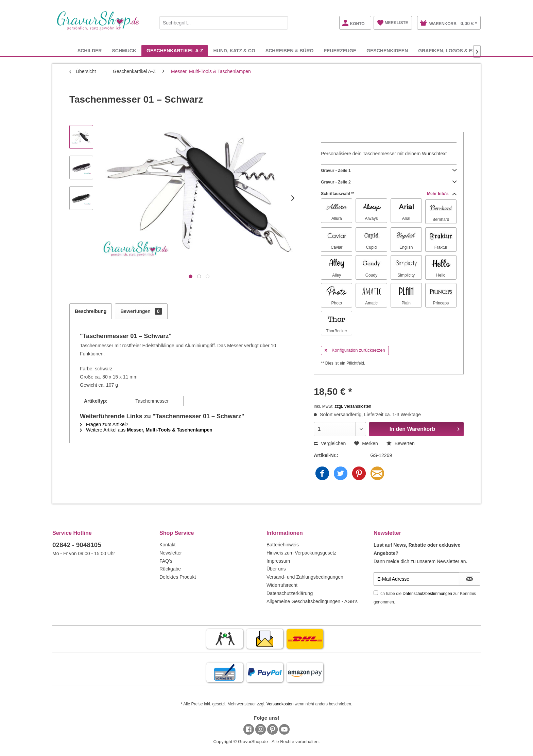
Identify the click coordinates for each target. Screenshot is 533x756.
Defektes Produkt (178, 577)
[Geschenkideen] (387, 50)
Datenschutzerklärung (290, 593)
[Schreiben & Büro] (290, 50)
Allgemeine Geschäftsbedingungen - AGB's (312, 601)
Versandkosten (280, 704)
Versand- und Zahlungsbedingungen (305, 577)
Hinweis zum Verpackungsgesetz (301, 553)
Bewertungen (141, 311)
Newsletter (171, 553)
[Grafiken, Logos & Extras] (453, 50)
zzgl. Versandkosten (353, 406)
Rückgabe (170, 569)
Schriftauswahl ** (389, 194)
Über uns (276, 569)
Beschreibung (91, 311)
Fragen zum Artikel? (104, 424)
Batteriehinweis (283, 545)
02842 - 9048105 (77, 545)
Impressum (278, 561)
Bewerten (401, 443)
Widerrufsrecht (282, 585)
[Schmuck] (124, 50)
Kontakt (167, 545)
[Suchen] (281, 23)
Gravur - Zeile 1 (389, 171)
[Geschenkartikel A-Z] (175, 50)
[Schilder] (90, 50)
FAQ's (166, 561)
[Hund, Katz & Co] (234, 50)
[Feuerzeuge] (340, 50)
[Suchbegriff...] (224, 23)
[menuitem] (224, 22)
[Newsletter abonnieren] (470, 579)
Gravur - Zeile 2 (389, 182)
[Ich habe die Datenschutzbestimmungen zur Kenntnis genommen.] (376, 593)
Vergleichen (330, 443)
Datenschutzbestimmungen (427, 594)
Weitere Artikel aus (146, 430)
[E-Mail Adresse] (416, 579)
